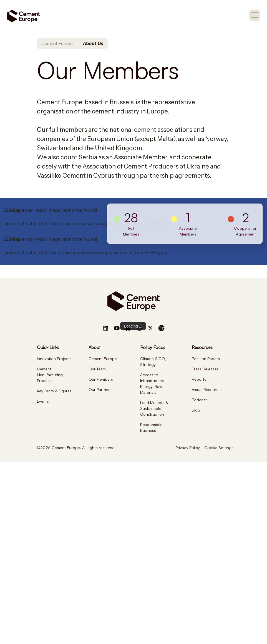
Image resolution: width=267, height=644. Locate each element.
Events (43, 401)
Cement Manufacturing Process (50, 375)
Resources (202, 347)
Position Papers (206, 359)
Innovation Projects (54, 359)
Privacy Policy (188, 448)
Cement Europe (57, 43)
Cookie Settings (219, 448)
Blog (196, 410)
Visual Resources (207, 389)
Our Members (101, 379)
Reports (199, 379)
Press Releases (205, 369)
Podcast (199, 400)
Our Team (97, 369)
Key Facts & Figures (54, 391)
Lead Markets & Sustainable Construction (154, 408)
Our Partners (100, 389)
